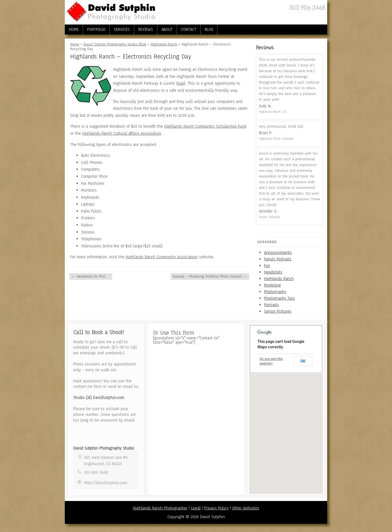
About (167, 29)
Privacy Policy (216, 508)
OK (303, 361)
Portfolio (96, 29)
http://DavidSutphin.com (106, 483)
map (181, 83)
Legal (196, 508)
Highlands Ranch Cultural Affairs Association (122, 133)
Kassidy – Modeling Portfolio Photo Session (210, 276)
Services (122, 29)
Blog (209, 29)
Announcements (278, 253)
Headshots (273, 272)
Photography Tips (279, 298)
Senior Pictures (278, 311)
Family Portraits (278, 259)
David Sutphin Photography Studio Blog (115, 44)
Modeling (272, 285)
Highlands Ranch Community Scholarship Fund (205, 126)
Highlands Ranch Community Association (162, 257)
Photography (275, 292)
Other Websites (246, 508)
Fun (267, 266)
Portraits (271, 305)
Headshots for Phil (88, 276)
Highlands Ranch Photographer (160, 508)
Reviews (146, 29)
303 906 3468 (96, 472)
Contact (189, 29)
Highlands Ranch (164, 44)
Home (74, 29)
